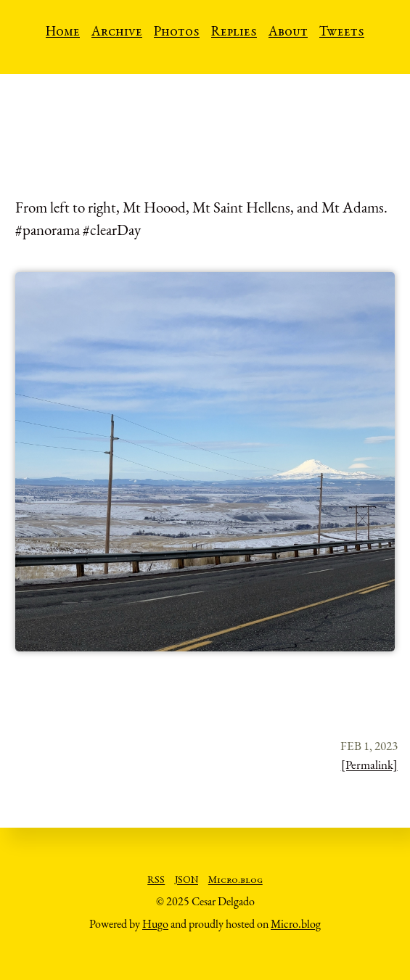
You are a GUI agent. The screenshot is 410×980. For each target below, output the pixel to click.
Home (63, 33)
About (288, 33)
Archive (117, 33)
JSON (186, 881)
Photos (177, 33)
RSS (156, 881)
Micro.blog (235, 881)
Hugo (155, 924)
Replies (234, 33)
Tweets (342, 33)
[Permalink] (369, 765)
